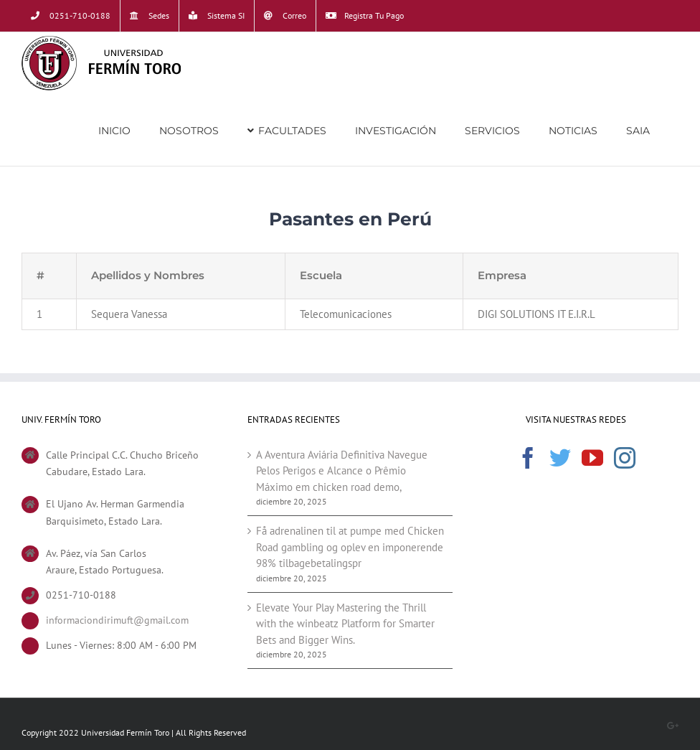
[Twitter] (560, 458)
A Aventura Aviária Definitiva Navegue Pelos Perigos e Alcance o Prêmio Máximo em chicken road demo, (342, 471)
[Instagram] (625, 458)
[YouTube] (592, 458)
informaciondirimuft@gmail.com (117, 620)
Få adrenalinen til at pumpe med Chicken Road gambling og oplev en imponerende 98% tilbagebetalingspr (350, 547)
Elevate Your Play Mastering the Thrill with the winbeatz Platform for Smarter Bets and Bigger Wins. (345, 624)
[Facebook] (528, 458)
